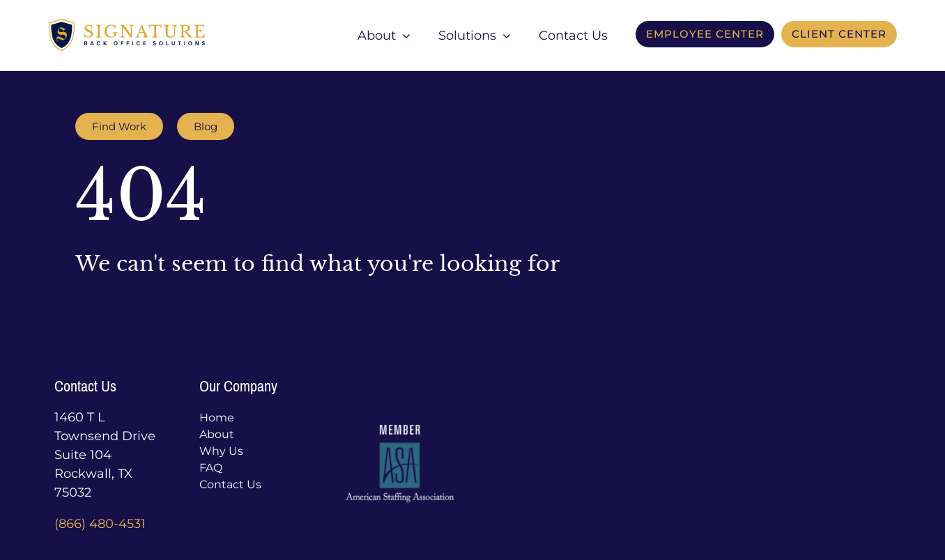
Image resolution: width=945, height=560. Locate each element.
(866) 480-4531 (100, 524)
